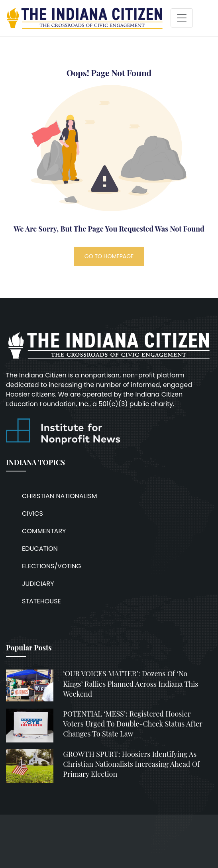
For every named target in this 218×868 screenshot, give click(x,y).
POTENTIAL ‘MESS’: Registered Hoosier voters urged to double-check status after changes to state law (133, 724)
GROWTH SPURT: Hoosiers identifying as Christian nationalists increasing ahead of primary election (131, 764)
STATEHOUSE (41, 601)
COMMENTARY (44, 531)
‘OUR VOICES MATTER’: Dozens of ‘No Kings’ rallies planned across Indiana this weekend (131, 683)
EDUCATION (40, 549)
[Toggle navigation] (182, 18)
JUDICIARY (38, 584)
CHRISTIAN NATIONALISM (60, 496)
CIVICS (32, 514)
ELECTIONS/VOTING (52, 566)
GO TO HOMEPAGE (109, 256)
